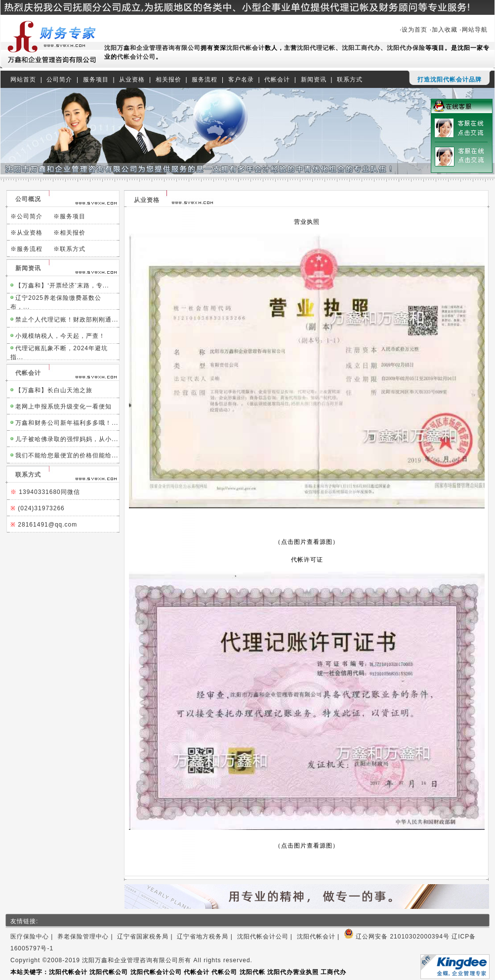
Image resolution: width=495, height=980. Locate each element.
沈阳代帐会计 (246, 48)
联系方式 (350, 80)
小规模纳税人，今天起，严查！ (60, 336)
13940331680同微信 (49, 492)
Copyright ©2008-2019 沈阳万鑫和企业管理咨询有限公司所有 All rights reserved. (131, 960)
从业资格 (132, 80)
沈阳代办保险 (406, 48)
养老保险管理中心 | (87, 937)
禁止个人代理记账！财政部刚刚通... (67, 320)
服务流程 (205, 80)
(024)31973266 (41, 508)
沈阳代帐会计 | (320, 937)
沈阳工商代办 (361, 48)
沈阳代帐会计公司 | (267, 937)
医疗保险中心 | (34, 937)
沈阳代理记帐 (316, 48)
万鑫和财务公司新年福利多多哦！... (67, 423)
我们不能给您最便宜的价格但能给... (67, 455)
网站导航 (476, 30)
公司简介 (59, 80)
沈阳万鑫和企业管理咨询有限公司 (152, 48)
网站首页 (23, 80)
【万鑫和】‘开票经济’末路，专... (62, 286)
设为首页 (414, 30)
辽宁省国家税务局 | (147, 937)
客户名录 (241, 80)
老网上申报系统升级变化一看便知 (63, 407)
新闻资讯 (314, 80)
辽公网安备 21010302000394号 (397, 937)
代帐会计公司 (136, 57)
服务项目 (96, 80)
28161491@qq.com (47, 525)
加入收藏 (445, 30)
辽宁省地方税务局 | (207, 937)
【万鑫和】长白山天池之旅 (54, 390)
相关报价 (168, 80)
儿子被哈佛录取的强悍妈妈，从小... (67, 439)
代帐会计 (277, 80)
